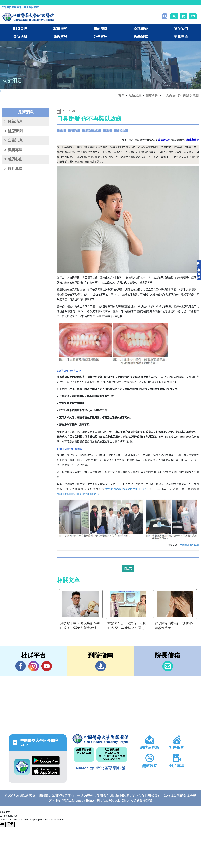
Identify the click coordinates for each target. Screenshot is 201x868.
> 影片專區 (13, 169)
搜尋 (165, 16)
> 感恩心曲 (13, 159)
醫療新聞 (152, 95)
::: (4, 3)
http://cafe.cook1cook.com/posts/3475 (78, 494)
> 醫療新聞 (13, 131)
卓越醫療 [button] (141, 28)
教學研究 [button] (141, 37)
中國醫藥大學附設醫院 (100, 739)
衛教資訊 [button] (60, 37)
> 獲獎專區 (13, 150)
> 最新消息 (13, 121)
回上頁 (128, 569)
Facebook (21, 666)
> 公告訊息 (13, 140)
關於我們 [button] (181, 28)
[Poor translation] (10, 824)
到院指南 (101, 666)
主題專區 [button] (181, 37)
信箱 (168, 666)
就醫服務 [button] (60, 28)
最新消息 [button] (20, 37)
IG (34, 666)
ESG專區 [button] (20, 28)
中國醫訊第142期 (189, 545)
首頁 (121, 95)
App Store (46, 771)
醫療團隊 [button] (100, 28)
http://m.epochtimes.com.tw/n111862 (125, 489)
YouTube (47, 666)
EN (193, 16)
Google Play (46, 760)
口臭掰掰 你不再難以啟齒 (181, 95)
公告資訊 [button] (100, 37)
